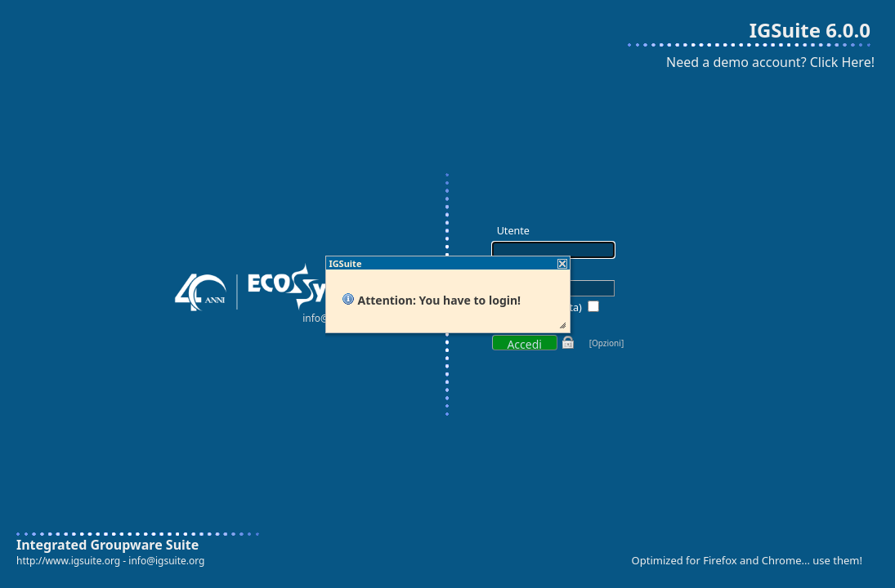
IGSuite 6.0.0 (810, 30)
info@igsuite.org (166, 561)
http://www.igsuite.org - (72, 561)
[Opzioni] (607, 343)
